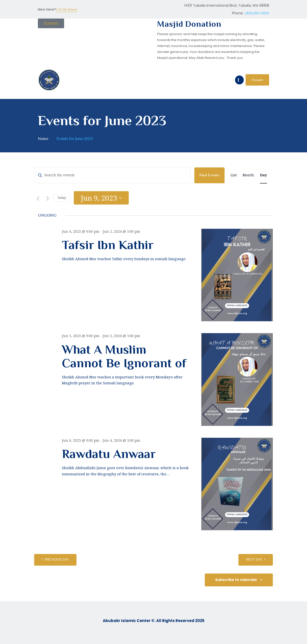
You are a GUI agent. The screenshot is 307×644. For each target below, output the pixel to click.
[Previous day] (37, 198)
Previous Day (57, 559)
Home (43, 139)
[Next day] (47, 198)
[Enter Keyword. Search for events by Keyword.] (112, 175)
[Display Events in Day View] (263, 175)
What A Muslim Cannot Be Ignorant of (124, 356)
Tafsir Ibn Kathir (108, 245)
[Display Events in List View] (234, 175)
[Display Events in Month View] (248, 175)
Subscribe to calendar (236, 580)
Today (62, 198)
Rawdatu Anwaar (109, 454)
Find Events (209, 175)
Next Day (254, 559)
